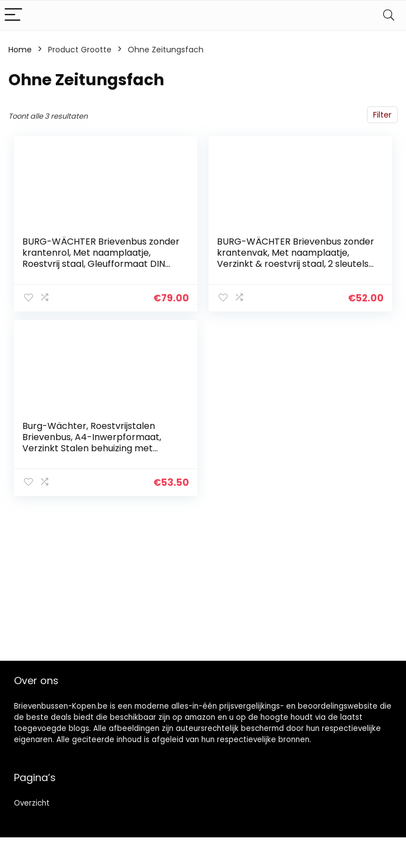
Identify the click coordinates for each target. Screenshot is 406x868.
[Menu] (13, 15)
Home (20, 50)
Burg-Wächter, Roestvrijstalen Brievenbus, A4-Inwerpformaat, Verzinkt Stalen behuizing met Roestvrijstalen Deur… (92, 443)
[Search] (389, 15)
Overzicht (32, 803)
